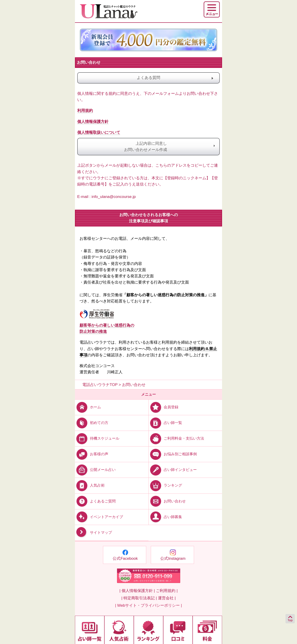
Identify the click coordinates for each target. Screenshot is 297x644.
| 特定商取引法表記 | (139, 598)
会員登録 (164, 407)
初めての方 (92, 423)
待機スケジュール (97, 438)
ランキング (165, 485)
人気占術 (90, 485)
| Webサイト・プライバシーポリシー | (149, 605)
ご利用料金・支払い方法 (176, 438)
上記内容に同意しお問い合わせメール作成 (148, 147)
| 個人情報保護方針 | (137, 591)
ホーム (88, 407)
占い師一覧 (165, 423)
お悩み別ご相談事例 (173, 454)
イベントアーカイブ (99, 517)
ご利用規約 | (167, 591)
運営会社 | (167, 598)
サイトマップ (93, 532)
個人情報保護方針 (93, 122)
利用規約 (85, 111)
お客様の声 (92, 454)
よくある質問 (170, 78)
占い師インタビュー (173, 470)
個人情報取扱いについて (99, 132)
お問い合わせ (167, 501)
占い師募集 (165, 517)
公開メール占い (95, 470)
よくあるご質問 (95, 501)
